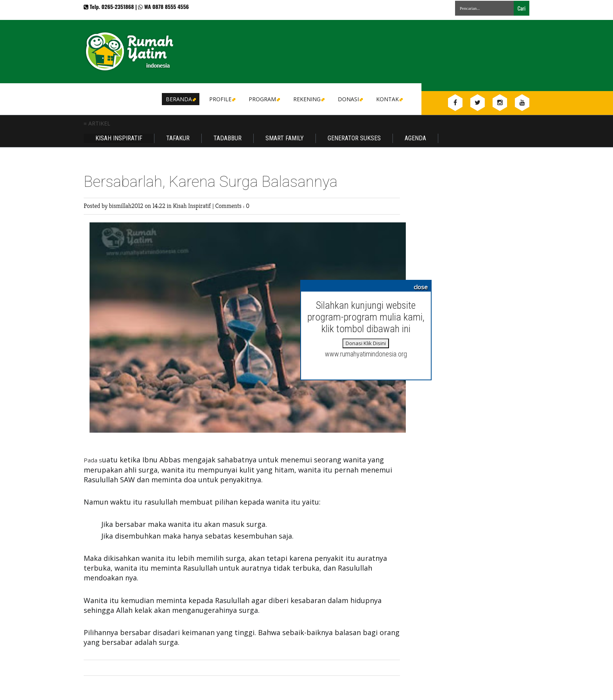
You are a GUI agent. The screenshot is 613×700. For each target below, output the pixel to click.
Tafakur (178, 138)
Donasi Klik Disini (366, 343)
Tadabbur (228, 138)
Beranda (180, 99)
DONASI (350, 99)
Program (264, 99)
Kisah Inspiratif (119, 138)
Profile (222, 99)
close (421, 287)
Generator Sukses (354, 138)
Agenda (415, 138)
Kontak (389, 99)
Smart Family (285, 138)
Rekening (308, 99)
